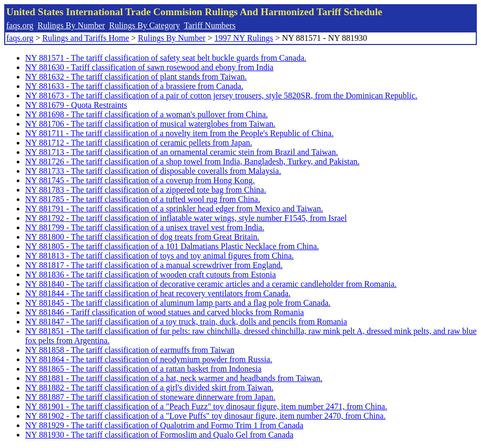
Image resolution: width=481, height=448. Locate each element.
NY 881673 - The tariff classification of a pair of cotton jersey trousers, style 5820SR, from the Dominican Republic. (221, 96)
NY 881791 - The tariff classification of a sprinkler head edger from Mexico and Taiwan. (174, 209)
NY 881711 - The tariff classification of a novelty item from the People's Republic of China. (179, 133)
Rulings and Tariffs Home (86, 38)
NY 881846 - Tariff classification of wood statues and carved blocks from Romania (165, 312)
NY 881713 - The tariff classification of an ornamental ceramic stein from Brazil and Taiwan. (182, 152)
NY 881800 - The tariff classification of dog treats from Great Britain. (142, 237)
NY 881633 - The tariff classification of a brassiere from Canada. (134, 86)
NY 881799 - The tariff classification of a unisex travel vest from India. (145, 227)
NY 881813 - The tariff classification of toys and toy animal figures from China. (159, 256)
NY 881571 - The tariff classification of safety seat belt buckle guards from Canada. (166, 58)
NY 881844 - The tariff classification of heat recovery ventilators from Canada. (158, 293)
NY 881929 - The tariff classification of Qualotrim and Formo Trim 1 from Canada (164, 425)
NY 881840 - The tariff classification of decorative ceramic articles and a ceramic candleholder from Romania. (211, 284)
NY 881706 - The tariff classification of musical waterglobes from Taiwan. (150, 124)
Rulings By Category (145, 25)
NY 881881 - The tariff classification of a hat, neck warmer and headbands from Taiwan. (174, 378)
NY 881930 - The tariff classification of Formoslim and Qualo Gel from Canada (159, 435)
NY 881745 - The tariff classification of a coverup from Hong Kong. (140, 180)
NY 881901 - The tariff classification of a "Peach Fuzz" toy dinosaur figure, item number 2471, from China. (206, 406)
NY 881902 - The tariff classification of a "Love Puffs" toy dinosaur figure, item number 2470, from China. (205, 416)
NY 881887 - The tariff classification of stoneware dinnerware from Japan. (150, 397)
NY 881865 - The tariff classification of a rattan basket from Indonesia (143, 369)
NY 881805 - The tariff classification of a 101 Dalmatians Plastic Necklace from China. (172, 246)
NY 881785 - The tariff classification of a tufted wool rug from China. (143, 199)
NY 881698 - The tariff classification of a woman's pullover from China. (147, 114)
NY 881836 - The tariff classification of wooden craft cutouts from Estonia (150, 275)
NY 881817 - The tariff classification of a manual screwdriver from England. (154, 265)
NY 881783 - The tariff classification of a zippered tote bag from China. (146, 190)
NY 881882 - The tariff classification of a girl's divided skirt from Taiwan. (149, 388)
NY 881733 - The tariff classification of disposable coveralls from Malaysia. (153, 171)
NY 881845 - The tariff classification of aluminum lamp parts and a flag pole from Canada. (178, 303)
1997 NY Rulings (244, 38)
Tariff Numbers (210, 25)
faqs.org (20, 25)
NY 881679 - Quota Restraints (76, 105)
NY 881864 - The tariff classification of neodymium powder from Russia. (149, 359)
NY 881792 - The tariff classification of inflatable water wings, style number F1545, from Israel (186, 218)
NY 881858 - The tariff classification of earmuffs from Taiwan (130, 350)
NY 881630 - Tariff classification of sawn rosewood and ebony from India (149, 67)
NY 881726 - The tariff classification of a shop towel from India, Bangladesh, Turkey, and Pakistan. (192, 161)
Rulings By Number (71, 25)
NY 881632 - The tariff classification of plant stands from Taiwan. (136, 77)
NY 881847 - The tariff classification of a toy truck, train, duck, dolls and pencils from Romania (186, 322)
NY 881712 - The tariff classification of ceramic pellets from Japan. (139, 143)
